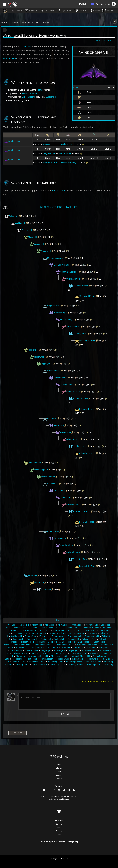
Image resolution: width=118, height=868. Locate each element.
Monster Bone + (50, 162)
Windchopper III (15, 159)
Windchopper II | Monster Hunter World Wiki (34, 36)
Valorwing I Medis (37, 662)
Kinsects (46, 22)
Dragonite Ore (49, 153)
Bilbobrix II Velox (80, 399)
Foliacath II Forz (80, 559)
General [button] (31, 11)
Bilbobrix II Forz (80, 446)
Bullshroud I (45, 631)
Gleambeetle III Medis (87, 645)
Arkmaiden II (77, 625)
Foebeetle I (46, 639)
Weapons (15, 22)
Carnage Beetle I (38, 633)
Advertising (59, 820)
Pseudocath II (60, 538)
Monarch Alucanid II (62, 265)
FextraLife (44, 842)
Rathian (40, 90)
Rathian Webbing (68, 162)
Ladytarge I (46, 650)
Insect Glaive (26, 22)
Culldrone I (14, 216)
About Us (59, 775)
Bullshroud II (59, 631)
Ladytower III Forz (59, 653)
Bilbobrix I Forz (73, 439)
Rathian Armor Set (30, 93)
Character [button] (47, 11)
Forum (59, 772)
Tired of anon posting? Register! (97, 682)
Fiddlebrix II (59, 425)
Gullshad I (65, 648)
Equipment (5, 22)
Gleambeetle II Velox (65, 645)
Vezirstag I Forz (73, 327)
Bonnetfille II (16, 631)
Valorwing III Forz (93, 662)
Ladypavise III (32, 650)
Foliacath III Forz (87, 566)
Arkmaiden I (63, 625)
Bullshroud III (73, 631)
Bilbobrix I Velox (74, 392)
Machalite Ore (67, 144)
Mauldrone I (95, 653)
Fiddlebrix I (52, 418)
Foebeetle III (73, 639)
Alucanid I (32, 237)
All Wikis (59, 768)
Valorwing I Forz (19, 662)
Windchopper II (15, 150)
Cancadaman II (60, 378)
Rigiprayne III (47, 364)
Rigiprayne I (33, 350)
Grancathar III (66, 498)
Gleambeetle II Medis (43, 645)
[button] (84, 4)
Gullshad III (91, 648)
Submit (64, 714)
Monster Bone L (50, 144)
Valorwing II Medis (74, 662)
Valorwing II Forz (56, 662)
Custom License (62, 799)
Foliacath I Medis (74, 505)
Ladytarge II (59, 650)
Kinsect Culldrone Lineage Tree (59, 207)
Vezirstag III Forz (87, 340)
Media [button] (108, 11)
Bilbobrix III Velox (88, 409)
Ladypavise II (16, 650)
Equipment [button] (64, 11)
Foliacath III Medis (87, 522)
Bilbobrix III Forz (87, 453)
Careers (59, 824)
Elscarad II (39, 583)
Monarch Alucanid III (69, 272)
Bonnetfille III (31, 631)
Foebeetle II (59, 639)
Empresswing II (60, 313)
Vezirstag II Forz (80, 334)
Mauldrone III (22, 656)
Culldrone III (51, 97)
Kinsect (37, 22)
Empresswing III (67, 320)
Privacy (59, 831)
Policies (59, 834)
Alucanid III (46, 251)
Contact (59, 779)
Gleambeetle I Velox (21, 645)
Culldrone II (20, 223)
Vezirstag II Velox (81, 286)
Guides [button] (94, 11)
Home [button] (16, 11)
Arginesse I (50, 625)
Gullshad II (78, 648)
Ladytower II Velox (39, 653)
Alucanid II (39, 244)
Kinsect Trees (59, 191)
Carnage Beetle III (76, 633)
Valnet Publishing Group (69, 842)
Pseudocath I (53, 531)
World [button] (80, 11)
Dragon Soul (31, 636)
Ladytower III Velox (78, 653)
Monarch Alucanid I (56, 258)
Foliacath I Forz (73, 552)
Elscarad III (46, 589)
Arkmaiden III (92, 625)
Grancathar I (53, 484)
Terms (59, 827)
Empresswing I (54, 306)
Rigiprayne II (40, 357)
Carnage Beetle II (57, 633)
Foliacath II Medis (81, 511)
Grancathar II (59, 491)
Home (59, 765)
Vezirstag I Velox (74, 279)
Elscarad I (32, 576)
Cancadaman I (54, 371)
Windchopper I (28, 97)
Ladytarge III (74, 650)
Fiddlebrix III (65, 432)
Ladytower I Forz (90, 650)
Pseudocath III (66, 545)
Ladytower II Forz (20, 653)
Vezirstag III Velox (87, 296)
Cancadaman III (67, 385)
